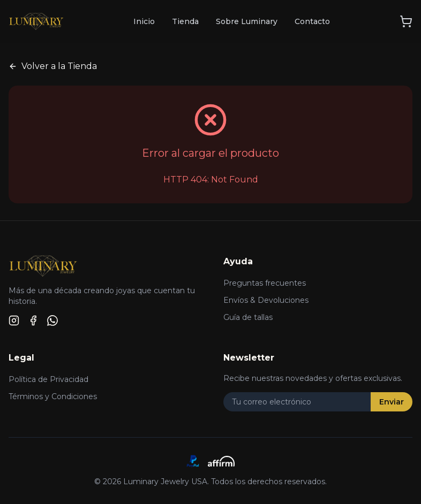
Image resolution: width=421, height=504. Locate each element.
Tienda (185, 21)
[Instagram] (14, 320)
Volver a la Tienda (53, 66)
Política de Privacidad (48, 379)
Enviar (392, 402)
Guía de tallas (248, 317)
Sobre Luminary (247, 21)
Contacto (312, 21)
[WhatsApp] (52, 320)
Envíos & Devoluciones (266, 300)
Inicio (144, 21)
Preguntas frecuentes (265, 283)
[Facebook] (33, 320)
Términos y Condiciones (53, 396)
